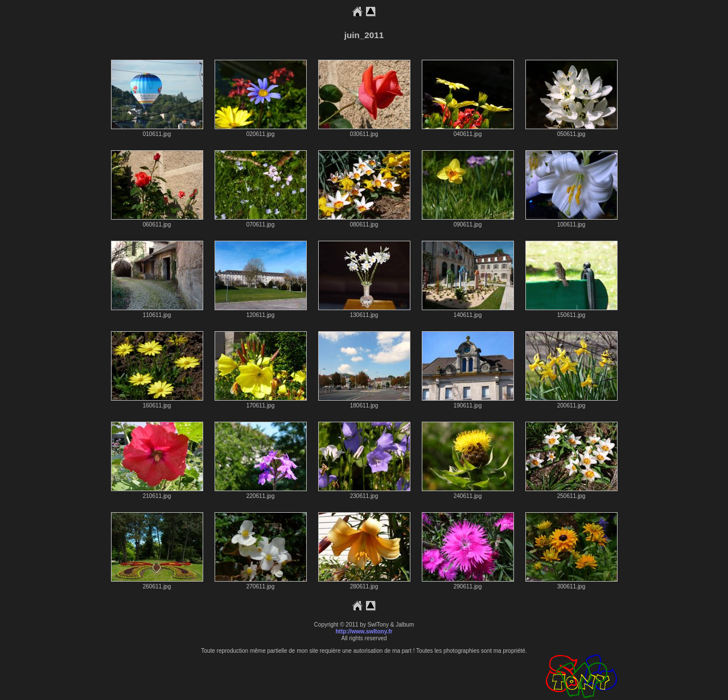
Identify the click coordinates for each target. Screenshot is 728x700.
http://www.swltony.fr (364, 631)
